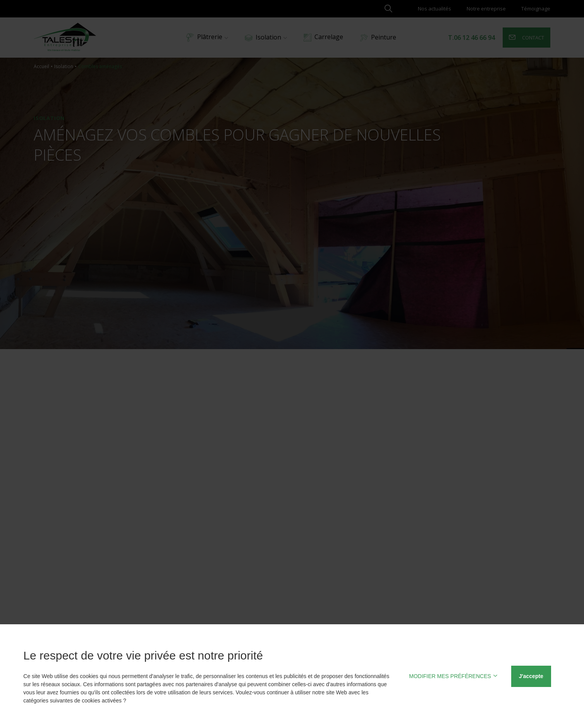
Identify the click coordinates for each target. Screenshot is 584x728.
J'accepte (531, 676)
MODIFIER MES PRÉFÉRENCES (453, 676)
